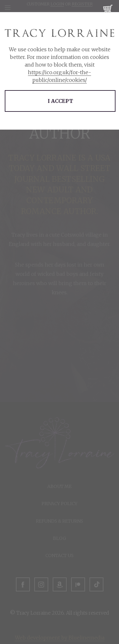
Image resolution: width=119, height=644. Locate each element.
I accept (60, 101)
